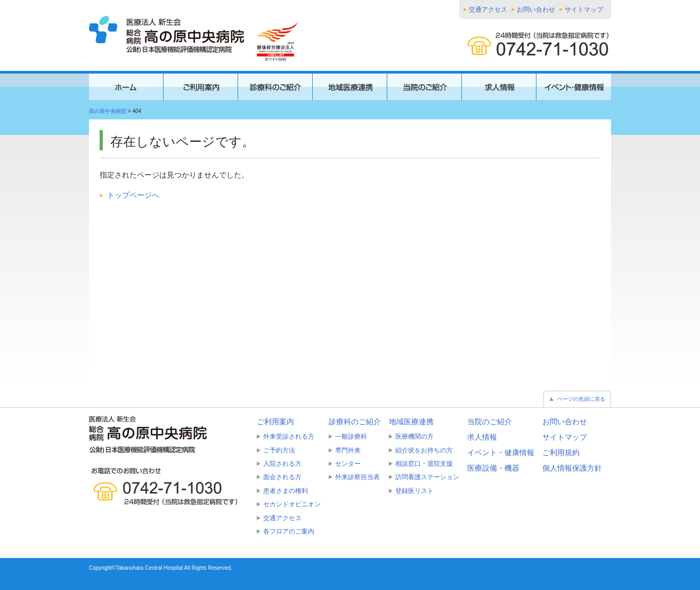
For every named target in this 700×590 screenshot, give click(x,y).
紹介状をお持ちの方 (424, 450)
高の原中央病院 (108, 111)
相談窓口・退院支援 (424, 464)
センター (348, 464)
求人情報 (482, 437)
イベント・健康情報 (501, 452)
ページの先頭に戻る (581, 399)
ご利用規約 (561, 452)
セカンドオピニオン (292, 504)
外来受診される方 (289, 437)
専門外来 (348, 450)
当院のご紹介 (490, 422)
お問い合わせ (536, 10)
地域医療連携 (411, 422)
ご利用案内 (275, 422)
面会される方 (282, 477)
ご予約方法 (279, 450)
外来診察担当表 (357, 477)
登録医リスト (414, 491)
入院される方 (282, 464)
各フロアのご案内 (289, 531)
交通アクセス (488, 10)
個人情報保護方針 (572, 468)
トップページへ (133, 195)
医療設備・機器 (493, 468)
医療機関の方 (414, 437)
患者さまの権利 (286, 491)
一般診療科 (351, 437)
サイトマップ (584, 10)
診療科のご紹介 (355, 422)
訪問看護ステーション (427, 477)
